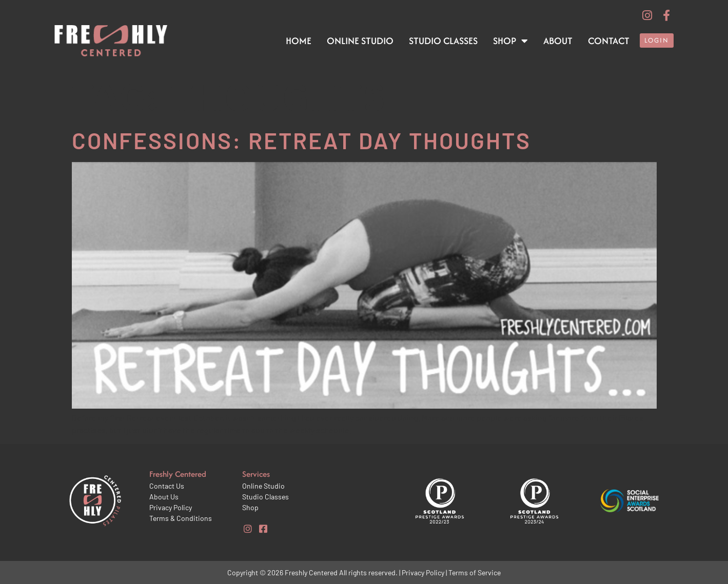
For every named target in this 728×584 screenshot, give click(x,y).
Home (299, 41)
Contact (609, 41)
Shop (510, 41)
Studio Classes (443, 41)
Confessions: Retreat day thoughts (301, 140)
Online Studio (360, 41)
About (558, 41)
